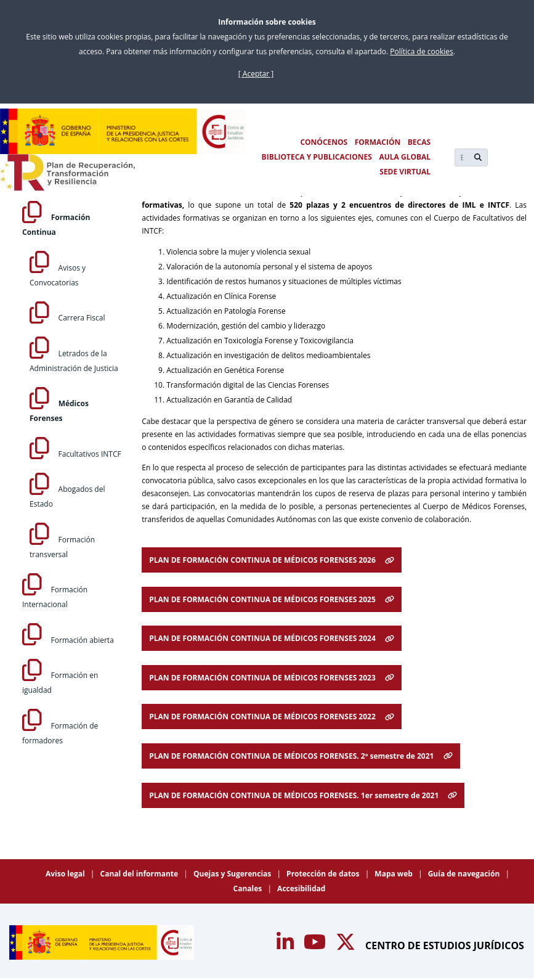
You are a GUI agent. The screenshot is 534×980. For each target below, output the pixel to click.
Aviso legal (66, 874)
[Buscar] (462, 157)
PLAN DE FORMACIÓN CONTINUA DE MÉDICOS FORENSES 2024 (272, 638)
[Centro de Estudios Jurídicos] (123, 131)
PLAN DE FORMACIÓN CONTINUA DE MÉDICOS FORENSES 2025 (272, 599)
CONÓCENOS (324, 142)
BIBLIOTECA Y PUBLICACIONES (317, 157)
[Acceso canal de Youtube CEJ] (286, 945)
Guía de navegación (465, 874)
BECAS (419, 142)
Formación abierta (68, 640)
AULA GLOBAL (405, 157)
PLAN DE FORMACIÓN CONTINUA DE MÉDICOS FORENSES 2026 (272, 560)
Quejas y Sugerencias (233, 874)
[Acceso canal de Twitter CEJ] (347, 945)
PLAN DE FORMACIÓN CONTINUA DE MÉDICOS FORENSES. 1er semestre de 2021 (303, 795)
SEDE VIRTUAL (405, 172)
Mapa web (394, 874)
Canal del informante (140, 874)
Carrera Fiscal (67, 318)
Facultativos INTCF (75, 454)
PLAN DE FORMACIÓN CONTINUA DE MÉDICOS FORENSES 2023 (272, 678)
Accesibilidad (301, 888)
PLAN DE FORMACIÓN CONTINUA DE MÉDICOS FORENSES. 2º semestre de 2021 (301, 756)
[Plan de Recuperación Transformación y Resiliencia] (67, 173)
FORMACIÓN (378, 142)
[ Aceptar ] (256, 74)
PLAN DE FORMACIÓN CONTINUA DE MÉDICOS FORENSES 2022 (272, 717)
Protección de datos (324, 874)
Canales (249, 888)
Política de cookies (422, 51)
